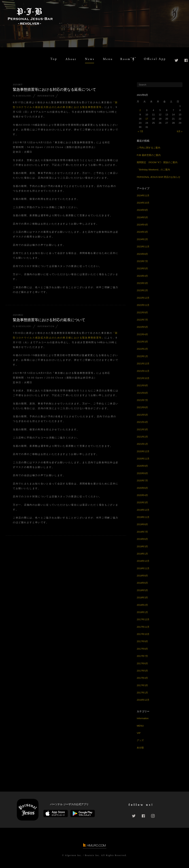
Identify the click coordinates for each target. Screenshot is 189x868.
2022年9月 (142, 312)
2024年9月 (142, 210)
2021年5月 (142, 415)
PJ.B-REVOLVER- (22, 96)
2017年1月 (142, 693)
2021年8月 (142, 393)
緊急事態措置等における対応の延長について (49, 320)
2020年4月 (142, 495)
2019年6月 (142, 539)
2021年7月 (142, 400)
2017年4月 (142, 678)
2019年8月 (142, 524)
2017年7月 (142, 656)
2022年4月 (142, 334)
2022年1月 (142, 356)
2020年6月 (142, 488)
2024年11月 (143, 195)
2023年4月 (142, 276)
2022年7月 (142, 320)
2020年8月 (142, 473)
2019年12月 (143, 510)
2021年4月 (142, 422)
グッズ (140, 740)
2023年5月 (142, 268)
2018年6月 (142, 583)
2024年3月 (142, 232)
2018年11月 (143, 568)
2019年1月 (142, 554)
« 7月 (140, 131)
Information (46, 96)
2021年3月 (142, 429)
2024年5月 (142, 217)
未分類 (140, 748)
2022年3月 (142, 342)
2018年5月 (142, 590)
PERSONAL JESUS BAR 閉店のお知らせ (159, 177)
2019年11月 (143, 517)
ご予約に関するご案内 (148, 148)
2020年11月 (143, 459)
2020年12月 (143, 451)
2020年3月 (142, 502)
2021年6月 (142, 407)
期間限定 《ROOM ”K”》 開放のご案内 (157, 162)
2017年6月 (142, 663)
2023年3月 (142, 283)
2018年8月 (142, 576)
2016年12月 (143, 700)
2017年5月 (142, 671)
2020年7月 (142, 481)
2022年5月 (142, 327)
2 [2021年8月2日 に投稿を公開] (140, 110)
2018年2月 (142, 605)
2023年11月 (143, 247)
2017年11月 (143, 627)
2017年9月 (142, 641)
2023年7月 (142, 261)
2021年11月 (143, 371)
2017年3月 (142, 685)
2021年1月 (142, 444)
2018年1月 (142, 612)
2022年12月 (143, 298)
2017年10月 (143, 634)
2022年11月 (143, 305)
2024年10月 (143, 203)
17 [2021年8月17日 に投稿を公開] (147, 119)
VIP (139, 733)
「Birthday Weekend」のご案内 (153, 170)
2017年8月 (142, 649)
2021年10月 (143, 378)
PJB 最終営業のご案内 (149, 155)
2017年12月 (143, 619)
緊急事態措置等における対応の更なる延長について (54, 89)
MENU (140, 726)
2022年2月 (142, 349)
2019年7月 (142, 532)
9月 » (180, 131)
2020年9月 (142, 466)
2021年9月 (142, 385)
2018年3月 (142, 598)
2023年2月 (142, 290)
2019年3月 (142, 546)
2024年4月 (142, 225)
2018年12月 (143, 561)
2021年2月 (142, 437)
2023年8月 (142, 254)
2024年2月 (142, 239)
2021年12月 (143, 364)
